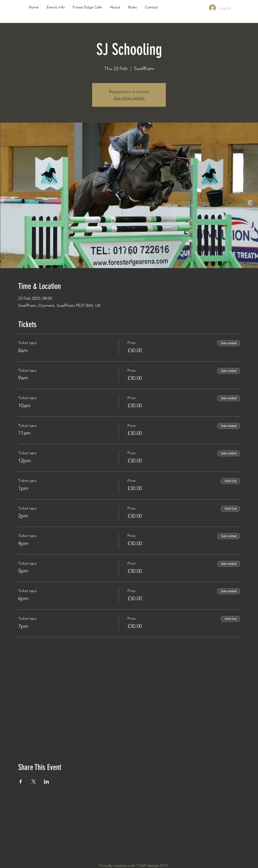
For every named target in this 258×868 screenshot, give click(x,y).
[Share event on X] (34, 782)
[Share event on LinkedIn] (46, 782)
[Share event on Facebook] (21, 782)
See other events (129, 98)
